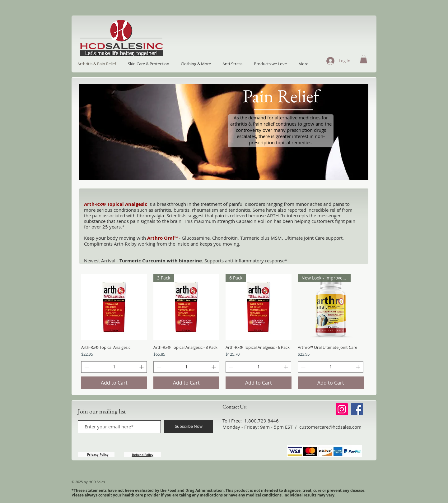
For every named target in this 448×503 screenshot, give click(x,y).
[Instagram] (342, 409)
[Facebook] (357, 409)
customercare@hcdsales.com (330, 427)
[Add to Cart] (114, 383)
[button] (364, 59)
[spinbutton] (114, 367)
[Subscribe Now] (189, 427)
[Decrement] (86, 367)
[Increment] (142, 367)
